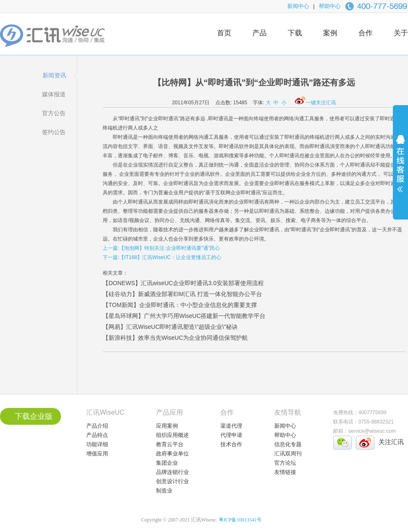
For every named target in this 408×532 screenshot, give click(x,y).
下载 (295, 33)
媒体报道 (54, 94)
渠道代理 (231, 426)
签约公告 (54, 132)
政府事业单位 (172, 454)
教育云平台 (170, 444)
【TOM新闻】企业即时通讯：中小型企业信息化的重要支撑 (180, 305)
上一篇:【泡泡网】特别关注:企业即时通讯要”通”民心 (161, 248)
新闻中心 (298, 6)
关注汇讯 (391, 442)
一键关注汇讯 (315, 103)
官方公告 (54, 113)
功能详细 (97, 444)
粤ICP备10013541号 (240, 520)
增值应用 (97, 454)
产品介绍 (97, 426)
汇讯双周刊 (288, 454)
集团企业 (167, 463)
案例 (330, 33)
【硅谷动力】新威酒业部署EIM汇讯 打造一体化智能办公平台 (182, 294)
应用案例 (167, 426)
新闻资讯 (54, 75)
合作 (366, 33)
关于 (401, 33)
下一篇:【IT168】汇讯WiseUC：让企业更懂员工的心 (162, 257)
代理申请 (231, 435)
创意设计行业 (172, 481)
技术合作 (231, 444)
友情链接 (285, 472)
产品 (260, 33)
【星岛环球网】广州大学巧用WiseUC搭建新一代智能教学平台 (184, 316)
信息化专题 (288, 444)
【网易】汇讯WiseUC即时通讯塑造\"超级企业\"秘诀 (170, 327)
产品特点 (97, 435)
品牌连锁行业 (172, 472)
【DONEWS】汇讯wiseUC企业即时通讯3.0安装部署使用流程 (183, 283)
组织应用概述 (172, 435)
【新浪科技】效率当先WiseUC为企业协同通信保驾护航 (175, 338)
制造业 (164, 491)
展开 (400, 169)
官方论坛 (285, 463)
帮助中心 (330, 6)
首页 (224, 33)
